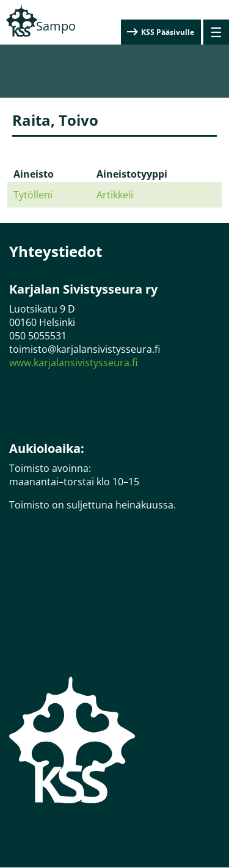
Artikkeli (115, 195)
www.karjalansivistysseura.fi (73, 363)
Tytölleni (33, 195)
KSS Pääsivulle (168, 32)
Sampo (56, 26)
